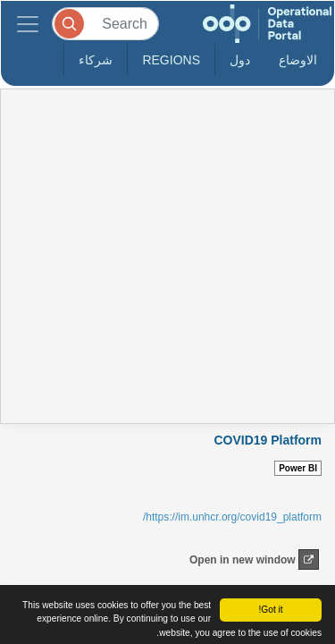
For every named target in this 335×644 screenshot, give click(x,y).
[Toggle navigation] (28, 24)
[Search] (105, 24)
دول (240, 60)
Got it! (270, 610)
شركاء (96, 60)
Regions (171, 60)
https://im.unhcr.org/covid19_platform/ (232, 517)
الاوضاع (298, 60)
